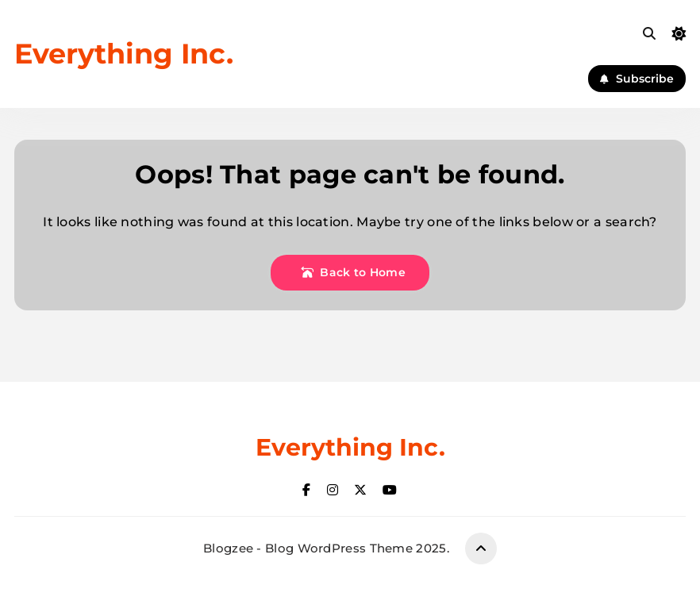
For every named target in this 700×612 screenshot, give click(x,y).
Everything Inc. (124, 54)
